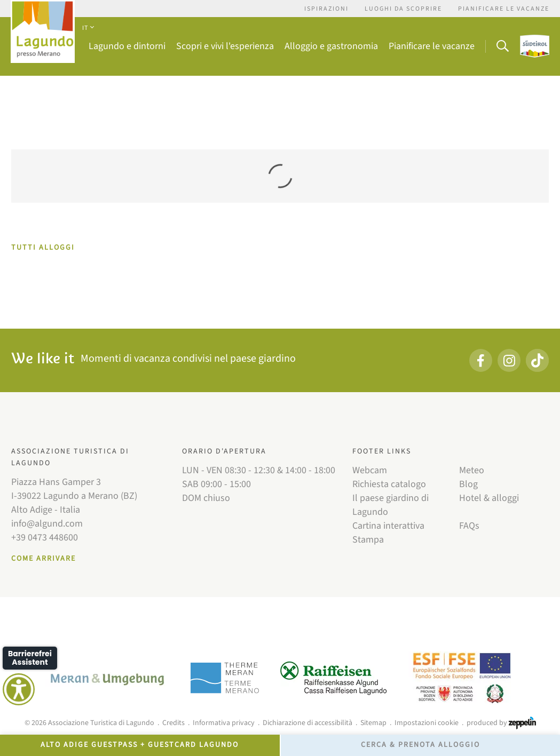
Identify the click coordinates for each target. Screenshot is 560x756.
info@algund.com (47, 524)
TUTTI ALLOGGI (43, 248)
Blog (468, 484)
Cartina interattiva (388, 526)
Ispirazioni (326, 9)
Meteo (472, 470)
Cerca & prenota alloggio (420, 745)
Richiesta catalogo (389, 484)
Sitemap (373, 723)
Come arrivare (44, 559)
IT (88, 28)
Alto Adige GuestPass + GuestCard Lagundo (140, 745)
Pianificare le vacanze (504, 9)
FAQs (469, 526)
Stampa (368, 540)
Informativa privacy (224, 723)
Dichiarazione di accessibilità (307, 723)
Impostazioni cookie (427, 723)
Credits (173, 723)
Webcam (370, 470)
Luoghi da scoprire (403, 9)
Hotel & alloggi (489, 498)
